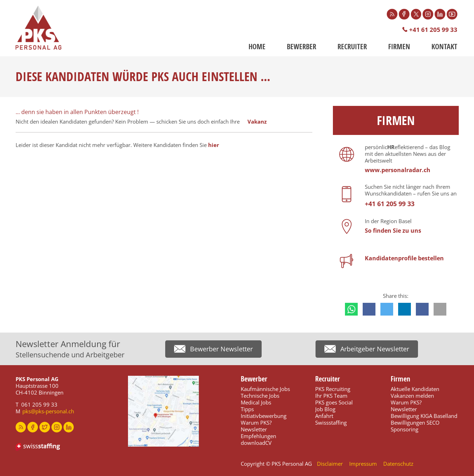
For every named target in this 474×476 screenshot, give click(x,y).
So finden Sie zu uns (393, 231)
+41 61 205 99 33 (433, 30)
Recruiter (352, 47)
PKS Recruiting (333, 389)
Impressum (363, 464)
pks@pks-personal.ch (48, 411)
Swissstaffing (331, 423)
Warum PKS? (256, 423)
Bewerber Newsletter (221, 349)
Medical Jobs (256, 402)
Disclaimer (330, 464)
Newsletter (254, 429)
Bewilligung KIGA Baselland (424, 416)
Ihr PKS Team (331, 396)
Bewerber (302, 47)
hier (214, 145)
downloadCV (256, 443)
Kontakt (444, 47)
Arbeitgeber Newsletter (375, 349)
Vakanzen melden (412, 396)
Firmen (399, 47)
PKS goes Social (334, 402)
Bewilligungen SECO (415, 423)
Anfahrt (324, 416)
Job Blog (325, 409)
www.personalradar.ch (398, 170)
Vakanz (257, 121)
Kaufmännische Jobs (265, 389)
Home (257, 47)
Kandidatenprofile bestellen (404, 258)
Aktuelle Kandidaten (415, 389)
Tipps (247, 409)
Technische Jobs (260, 396)
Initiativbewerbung (264, 416)
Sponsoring (405, 429)
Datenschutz (398, 464)
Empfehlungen (258, 436)
